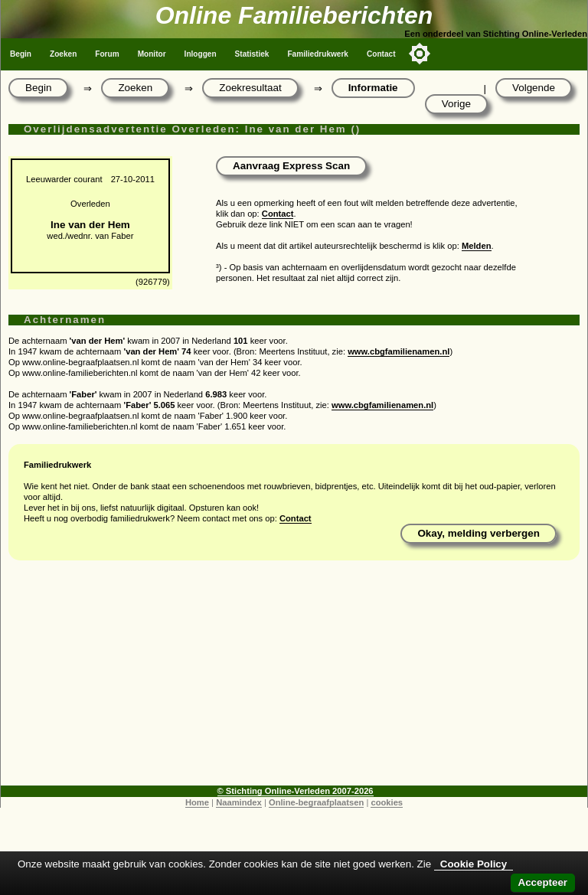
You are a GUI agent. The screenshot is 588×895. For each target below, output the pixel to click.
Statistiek (252, 54)
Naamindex (239, 802)
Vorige (456, 104)
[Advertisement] (294, 678)
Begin (21, 54)
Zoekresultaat (250, 88)
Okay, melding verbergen (479, 533)
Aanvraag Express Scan (291, 166)
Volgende (534, 88)
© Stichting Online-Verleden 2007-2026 (296, 791)
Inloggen (201, 54)
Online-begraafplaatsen (316, 802)
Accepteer (543, 882)
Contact (381, 54)
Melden (477, 246)
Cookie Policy (474, 864)
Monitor (152, 54)
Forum (107, 54)
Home (197, 802)
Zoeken (63, 54)
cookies (387, 802)
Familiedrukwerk (318, 54)
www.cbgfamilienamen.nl (399, 351)
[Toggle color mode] (420, 54)
